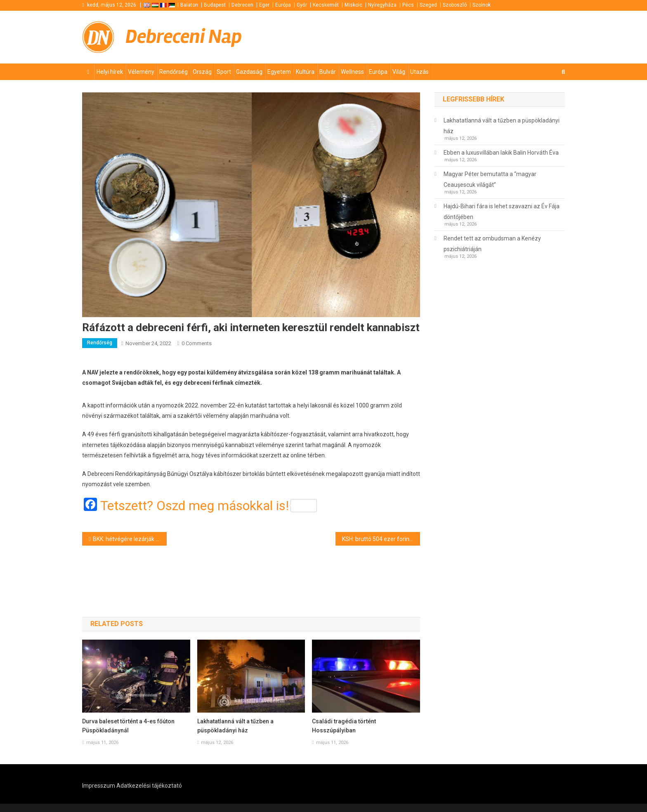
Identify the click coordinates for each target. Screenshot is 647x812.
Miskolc (353, 5)
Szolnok (482, 5)
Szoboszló (455, 5)
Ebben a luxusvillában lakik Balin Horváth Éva (501, 153)
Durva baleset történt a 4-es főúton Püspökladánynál (128, 726)
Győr (302, 5)
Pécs (408, 5)
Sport (224, 72)
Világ (399, 72)
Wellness (352, 72)
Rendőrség (174, 72)
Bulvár (328, 72)
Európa (283, 5)
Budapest (215, 5)
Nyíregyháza (382, 5)
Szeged (428, 5)
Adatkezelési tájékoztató (149, 786)
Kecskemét (326, 5)
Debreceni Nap (184, 37)
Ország (202, 72)
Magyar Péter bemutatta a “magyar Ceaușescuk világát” (490, 179)
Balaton (189, 5)
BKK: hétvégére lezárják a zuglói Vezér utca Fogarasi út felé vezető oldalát (130, 539)
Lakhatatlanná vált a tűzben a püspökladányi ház (235, 726)
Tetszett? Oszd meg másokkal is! (209, 506)
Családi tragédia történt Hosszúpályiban (344, 726)
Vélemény (141, 72)
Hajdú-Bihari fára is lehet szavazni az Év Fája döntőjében (502, 212)
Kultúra (305, 72)
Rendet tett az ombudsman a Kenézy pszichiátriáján (492, 244)
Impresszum (99, 786)
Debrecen (242, 5)
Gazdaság (249, 72)
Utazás (419, 72)
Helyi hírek (110, 72)
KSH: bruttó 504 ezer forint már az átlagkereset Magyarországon (381, 539)
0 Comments (197, 343)
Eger (264, 5)
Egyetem (279, 72)
